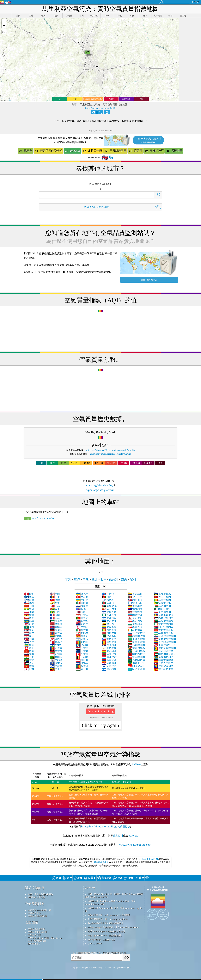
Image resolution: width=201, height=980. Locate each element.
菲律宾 (82, 621)
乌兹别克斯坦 (163, 633)
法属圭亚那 (162, 603)
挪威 (29, 630)
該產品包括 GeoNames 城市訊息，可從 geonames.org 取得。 (113, 910)
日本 (29, 669)
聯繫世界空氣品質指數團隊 (41, 894)
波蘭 (29, 612)
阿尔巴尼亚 (136, 654)
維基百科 (118, 836)
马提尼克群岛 (163, 621)
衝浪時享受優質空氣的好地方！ (102, 939)
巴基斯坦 (109, 636)
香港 (29, 651)
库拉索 (82, 651)
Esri (11, 100)
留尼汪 (82, 609)
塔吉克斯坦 (136, 642)
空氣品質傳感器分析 (37, 916)
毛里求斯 (135, 606)
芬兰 (29, 642)
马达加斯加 (162, 606)
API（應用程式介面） (38, 941)
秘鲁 (29, 594)
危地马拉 (135, 603)
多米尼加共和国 (165, 639)
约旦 (29, 663)
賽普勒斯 (109, 648)
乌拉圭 (56, 666)
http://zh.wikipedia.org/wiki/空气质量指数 (106, 826)
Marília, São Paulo (39, 518)
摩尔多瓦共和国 (165, 648)
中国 (29, 606)
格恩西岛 (135, 621)
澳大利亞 (135, 609)
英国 (29, 639)
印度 (29, 657)
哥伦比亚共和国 (165, 642)
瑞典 (29, 621)
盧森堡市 (109, 657)
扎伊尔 (108, 594)
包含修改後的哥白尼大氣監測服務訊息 (106, 923)
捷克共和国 (136, 657)
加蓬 (29, 645)
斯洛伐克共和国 (165, 636)
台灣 (55, 600)
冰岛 (29, 597)
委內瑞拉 (135, 594)
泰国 (29, 654)
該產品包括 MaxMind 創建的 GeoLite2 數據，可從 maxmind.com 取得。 (110, 903)
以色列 (108, 600)
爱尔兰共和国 (163, 624)
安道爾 (56, 648)
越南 (29, 666)
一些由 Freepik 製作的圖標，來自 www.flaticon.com (113, 927)
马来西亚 (109, 609)
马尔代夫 (109, 654)
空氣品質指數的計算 (37, 932)
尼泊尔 (82, 627)
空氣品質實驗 (34, 913)
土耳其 (82, 597)
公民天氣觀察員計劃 (97, 919)
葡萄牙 (82, 618)
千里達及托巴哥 (165, 645)
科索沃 (56, 663)
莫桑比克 (109, 606)
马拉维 (56, 651)
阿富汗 (108, 597)
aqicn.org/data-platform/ (101, 490)
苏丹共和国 (136, 645)
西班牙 (82, 636)
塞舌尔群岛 (136, 648)
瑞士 (29, 648)
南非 (29, 660)
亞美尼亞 (109, 660)
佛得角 (82, 663)
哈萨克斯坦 (136, 669)
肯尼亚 (56, 630)
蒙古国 (56, 633)
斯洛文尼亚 (136, 633)
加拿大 (82, 654)
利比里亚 (135, 600)
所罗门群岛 (136, 651)
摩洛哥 (56, 624)
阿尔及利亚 (162, 609)
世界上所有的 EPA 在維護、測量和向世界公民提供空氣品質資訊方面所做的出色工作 (114, 896)
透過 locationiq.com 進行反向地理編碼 (106, 931)
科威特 (56, 621)
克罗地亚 (109, 663)
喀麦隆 (82, 666)
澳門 (29, 627)
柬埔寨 (56, 627)
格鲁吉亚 (135, 627)
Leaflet (3, 98)
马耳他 (56, 642)
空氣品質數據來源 (36, 929)
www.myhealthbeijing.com (135, 845)
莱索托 (56, 645)
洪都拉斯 (109, 669)
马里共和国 (162, 600)
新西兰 (82, 624)
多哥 (55, 609)
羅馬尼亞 (109, 642)
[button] (4, 22)
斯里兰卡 (135, 597)
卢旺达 (82, 600)
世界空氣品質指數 (151, 859)
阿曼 (29, 618)
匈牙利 (82, 669)
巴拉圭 (82, 615)
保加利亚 (135, 624)
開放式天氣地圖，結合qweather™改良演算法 (109, 915)
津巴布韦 (109, 624)
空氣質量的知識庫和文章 (40, 910)
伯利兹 (82, 645)
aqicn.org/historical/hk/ (99, 485)
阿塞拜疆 (135, 615)
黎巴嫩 (82, 633)
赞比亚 (56, 657)
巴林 (55, 606)
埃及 (29, 636)
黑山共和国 (162, 597)
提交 (126, 957)
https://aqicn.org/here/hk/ (101, 131)
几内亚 (82, 642)
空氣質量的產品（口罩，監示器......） (45, 938)
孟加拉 (108, 603)
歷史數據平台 (34, 944)
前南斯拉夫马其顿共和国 (165, 671)
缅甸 (29, 609)
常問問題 (32, 923)
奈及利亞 (109, 615)
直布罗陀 (135, 618)
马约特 (56, 660)
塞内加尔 (109, 630)
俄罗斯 (82, 606)
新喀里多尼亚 (163, 615)
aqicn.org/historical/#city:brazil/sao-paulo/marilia (110, 450)
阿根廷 (82, 639)
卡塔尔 (82, 612)
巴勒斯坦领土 (163, 618)
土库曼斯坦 (136, 639)
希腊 (29, 600)
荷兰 (29, 633)
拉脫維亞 (135, 612)
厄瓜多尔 (109, 627)
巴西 (55, 612)
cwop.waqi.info (120, 919)
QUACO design (95, 943)
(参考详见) (100, 800)
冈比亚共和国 (163, 627)
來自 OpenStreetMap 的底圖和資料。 (105, 935)
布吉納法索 (136, 636)
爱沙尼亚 (109, 621)
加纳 (29, 615)
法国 (55, 615)
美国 (55, 594)
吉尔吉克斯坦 (163, 630)
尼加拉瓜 (109, 618)
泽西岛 (56, 639)
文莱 (55, 603)
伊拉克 (82, 648)
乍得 (55, 597)
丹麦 (29, 624)
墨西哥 (82, 603)
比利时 (82, 657)
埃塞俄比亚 (136, 663)
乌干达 (56, 669)
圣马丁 (56, 618)
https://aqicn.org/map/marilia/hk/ (101, 108)
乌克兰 (82, 594)
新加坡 (56, 654)
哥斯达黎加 (162, 612)
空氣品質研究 (35, 904)
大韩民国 (109, 666)
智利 (29, 603)
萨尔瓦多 (109, 612)
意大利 (82, 630)
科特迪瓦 (135, 630)
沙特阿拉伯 (136, 660)
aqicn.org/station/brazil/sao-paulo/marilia (110, 454)
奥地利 (82, 660)
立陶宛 (56, 636)
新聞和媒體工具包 (36, 897)
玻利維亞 (109, 651)
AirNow (136, 764)
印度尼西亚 (136, 666)
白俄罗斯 (109, 633)
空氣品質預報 (34, 935)
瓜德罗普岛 (162, 594)
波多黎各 (109, 639)
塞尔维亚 (109, 645)
